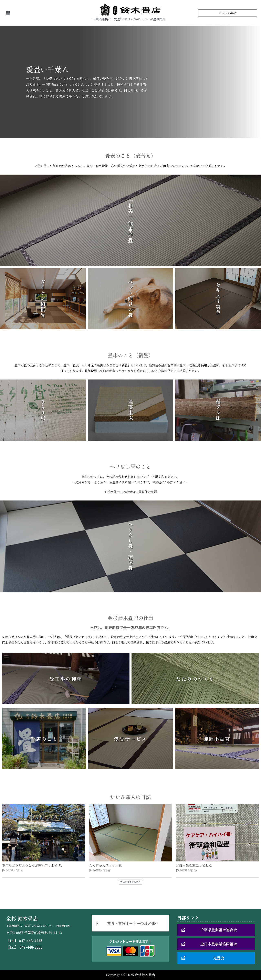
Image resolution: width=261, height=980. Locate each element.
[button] (228, 13)
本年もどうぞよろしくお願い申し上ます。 (33, 865)
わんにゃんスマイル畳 (105, 865)
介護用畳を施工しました (194, 865)
